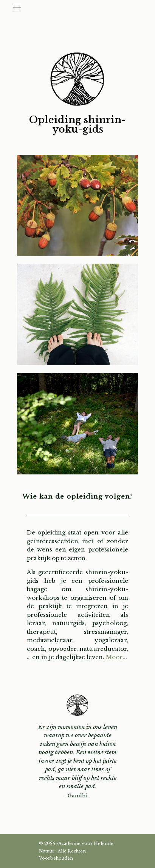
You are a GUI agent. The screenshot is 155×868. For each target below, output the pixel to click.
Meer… (116, 657)
